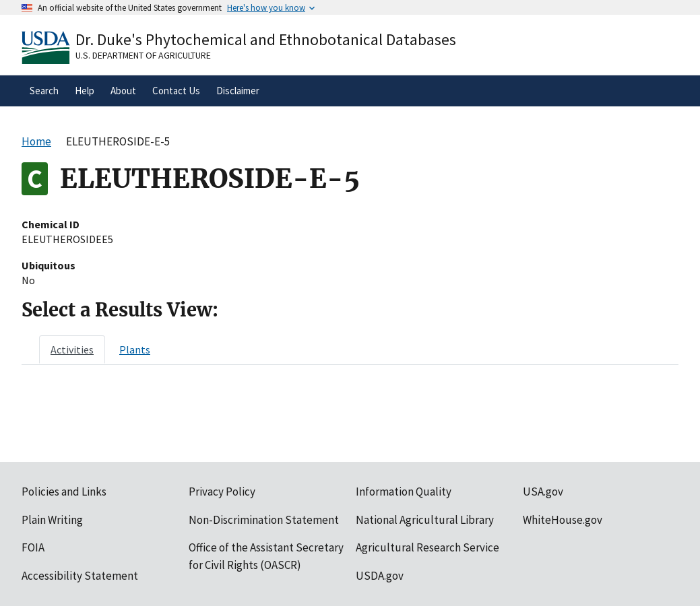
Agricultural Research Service (427, 547)
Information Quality (404, 492)
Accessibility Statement (80, 576)
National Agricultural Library (425, 520)
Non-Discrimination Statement (264, 520)
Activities (72, 349)
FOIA (33, 547)
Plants (135, 349)
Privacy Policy (222, 492)
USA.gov (543, 492)
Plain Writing (52, 520)
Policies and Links (64, 492)
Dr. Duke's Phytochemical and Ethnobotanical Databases (266, 39)
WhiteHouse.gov (563, 520)
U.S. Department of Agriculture (143, 55)
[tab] (72, 349)
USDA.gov (380, 576)
